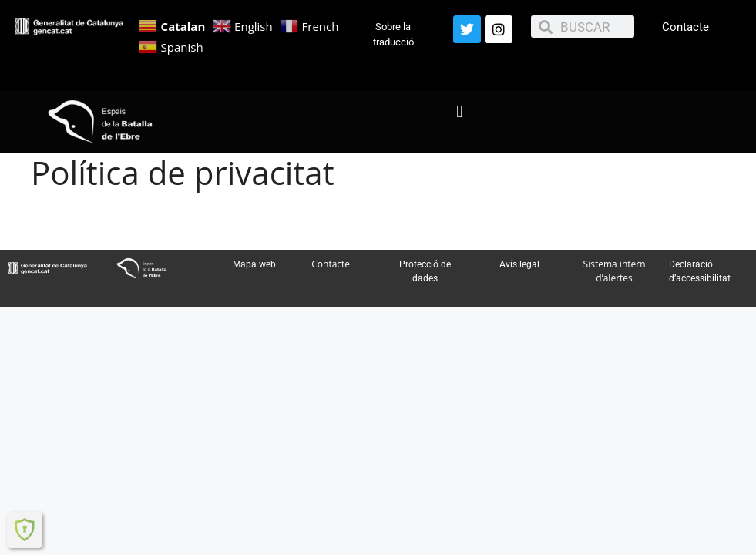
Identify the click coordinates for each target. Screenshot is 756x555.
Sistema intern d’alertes (615, 271)
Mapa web (254, 264)
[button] (460, 111)
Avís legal (519, 264)
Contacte (685, 27)
